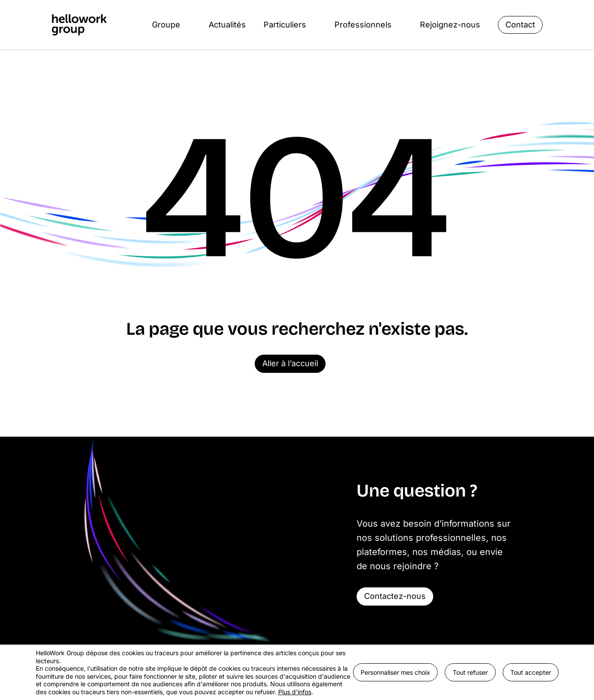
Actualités (227, 25)
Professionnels (363, 25)
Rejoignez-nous (450, 25)
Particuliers (285, 25)
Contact (520, 25)
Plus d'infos (295, 692)
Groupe (166, 25)
